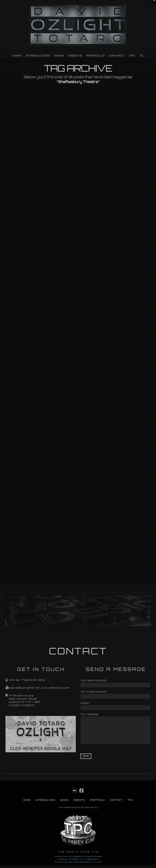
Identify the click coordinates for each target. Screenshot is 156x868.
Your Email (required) (116, 694)
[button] (153, 3)
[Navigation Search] (142, 54)
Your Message (116, 716)
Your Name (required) (116, 683)
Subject (116, 705)
